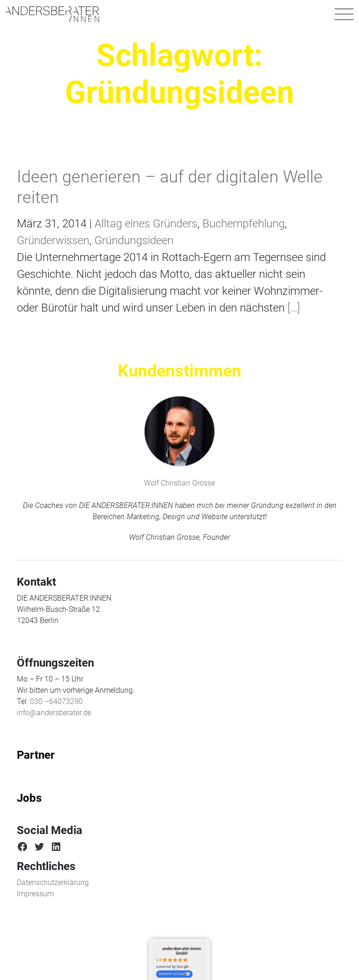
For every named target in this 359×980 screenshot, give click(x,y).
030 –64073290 (56, 701)
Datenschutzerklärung (53, 882)
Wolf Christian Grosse (179, 483)
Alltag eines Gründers (146, 224)
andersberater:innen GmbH (182, 951)
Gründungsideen (134, 240)
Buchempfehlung (244, 224)
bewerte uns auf (174, 974)
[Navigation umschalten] (344, 14)
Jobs (29, 798)
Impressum (35, 894)
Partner (36, 755)
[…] (292, 308)
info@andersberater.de (54, 713)
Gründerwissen (53, 240)
